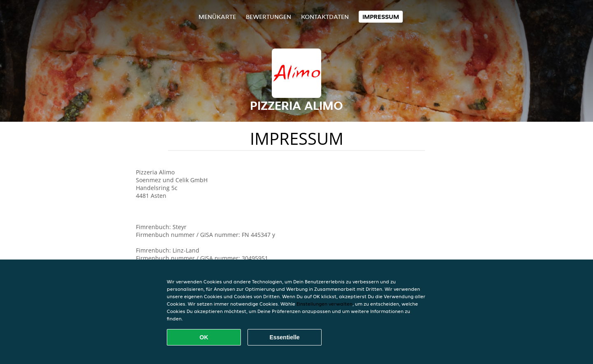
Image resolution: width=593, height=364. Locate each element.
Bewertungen (268, 17)
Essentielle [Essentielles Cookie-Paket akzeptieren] (284, 337)
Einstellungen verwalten (325, 304)
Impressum (381, 17)
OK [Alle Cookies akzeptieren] (204, 337)
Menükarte (217, 17)
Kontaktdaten (325, 17)
